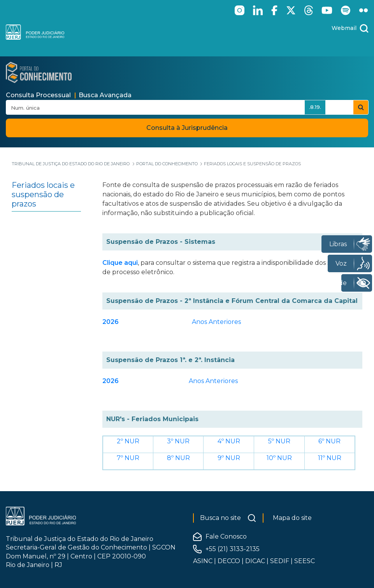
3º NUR (178, 441)
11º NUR (330, 458)
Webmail (344, 28)
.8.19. (315, 107)
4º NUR (229, 441)
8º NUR (178, 458)
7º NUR (128, 458)
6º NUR (329, 441)
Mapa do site (292, 518)
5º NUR (279, 441)
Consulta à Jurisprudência (187, 128)
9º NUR (229, 458)
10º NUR (279, 458)
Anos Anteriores (216, 322)
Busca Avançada (105, 95)
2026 (111, 322)
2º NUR (128, 441)
